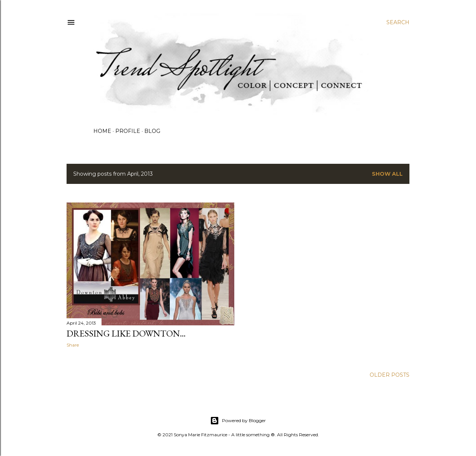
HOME (102, 131)
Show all (387, 174)
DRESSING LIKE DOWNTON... (126, 333)
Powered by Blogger (238, 421)
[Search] (398, 22)
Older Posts (390, 375)
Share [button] (73, 345)
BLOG (152, 131)
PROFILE (128, 131)
